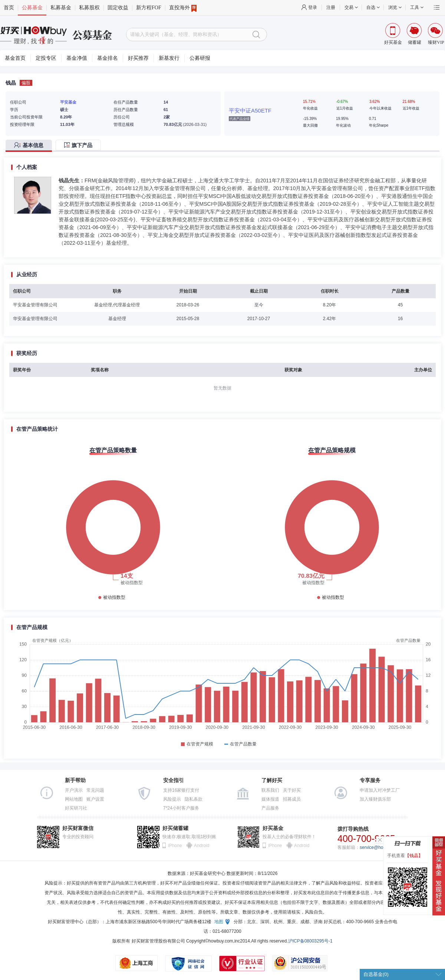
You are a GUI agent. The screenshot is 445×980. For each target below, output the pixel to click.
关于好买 (292, 790)
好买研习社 (76, 808)
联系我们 (270, 790)
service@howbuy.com (381, 847)
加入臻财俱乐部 (375, 799)
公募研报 (200, 58)
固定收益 (118, 8)
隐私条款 (194, 799)
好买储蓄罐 (175, 828)
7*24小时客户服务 (181, 808)
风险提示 (172, 799)
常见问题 (95, 790)
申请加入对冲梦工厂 (380, 790)
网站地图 (74, 799)
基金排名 (108, 58)
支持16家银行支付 (181, 790)
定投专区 (46, 58)
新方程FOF (149, 8)
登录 (313, 7)
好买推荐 (138, 58)
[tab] (31, 146)
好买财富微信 (78, 828)
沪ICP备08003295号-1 (310, 941)
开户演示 (74, 790)
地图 (219, 922)
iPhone (175, 846)
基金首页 (15, 58)
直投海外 (183, 8)
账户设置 (95, 799)
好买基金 (273, 828)
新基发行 (169, 58)
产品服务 (270, 808)
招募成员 (292, 799)
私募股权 (89, 8)
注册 (331, 7)
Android (201, 846)
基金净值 (77, 58)
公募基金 (32, 8)
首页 (9, 8)
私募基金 (61, 8)
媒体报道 (270, 799)
